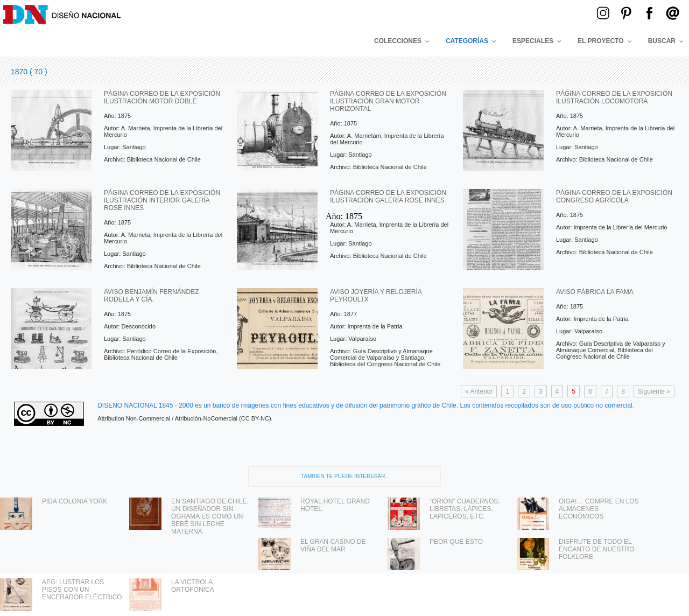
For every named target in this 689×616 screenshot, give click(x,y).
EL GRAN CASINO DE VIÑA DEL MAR (333, 545)
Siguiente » (654, 391)
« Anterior (479, 391)
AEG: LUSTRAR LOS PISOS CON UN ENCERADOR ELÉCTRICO (82, 590)
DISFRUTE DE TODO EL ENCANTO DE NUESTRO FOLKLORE (596, 549)
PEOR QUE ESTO (456, 542)
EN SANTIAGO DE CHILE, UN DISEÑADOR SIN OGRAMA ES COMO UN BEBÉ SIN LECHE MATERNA (210, 516)
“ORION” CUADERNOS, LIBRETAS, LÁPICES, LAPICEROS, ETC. (465, 509)
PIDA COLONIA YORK (75, 501)
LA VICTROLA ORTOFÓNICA (193, 586)
